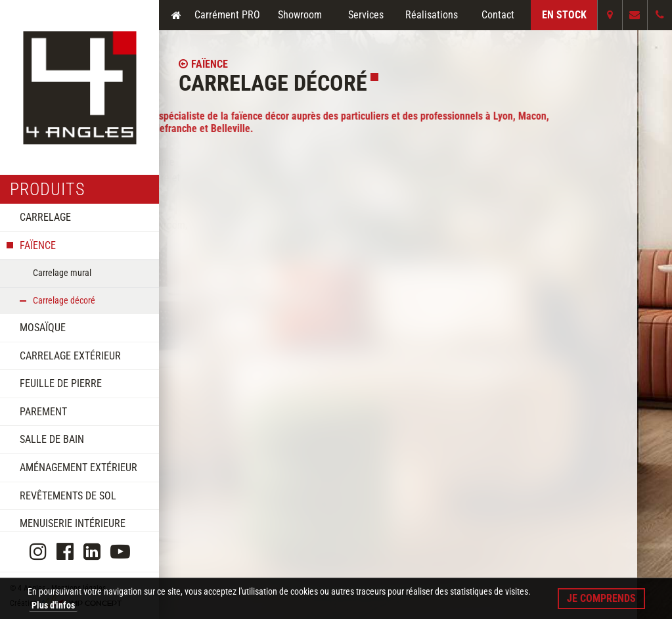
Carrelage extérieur (70, 356)
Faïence (38, 245)
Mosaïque (43, 328)
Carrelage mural (62, 273)
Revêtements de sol (68, 496)
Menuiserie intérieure (73, 523)
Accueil (176, 15)
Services (366, 15)
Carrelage (45, 217)
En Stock (564, 15)
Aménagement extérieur (78, 468)
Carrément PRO (227, 15)
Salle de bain (52, 439)
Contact (498, 15)
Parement (43, 412)
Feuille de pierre (61, 383)
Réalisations (432, 15)
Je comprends (601, 598)
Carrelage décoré (64, 300)
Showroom (300, 15)
